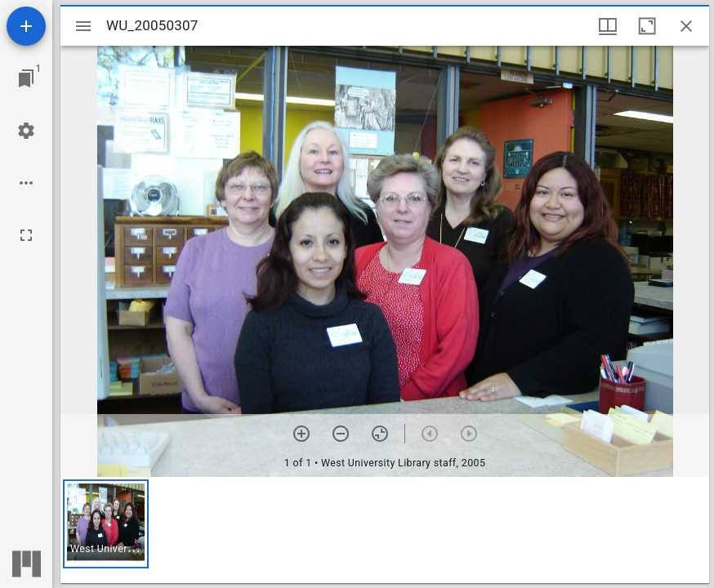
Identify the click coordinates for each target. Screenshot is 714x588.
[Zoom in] (301, 434)
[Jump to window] (26, 78)
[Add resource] (26, 26)
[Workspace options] (26, 183)
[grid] (385, 530)
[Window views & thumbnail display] (608, 26)
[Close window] (686, 26)
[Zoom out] (341, 434)
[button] (106, 524)
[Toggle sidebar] (83, 26)
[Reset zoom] (380, 434)
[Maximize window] (647, 26)
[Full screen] (26, 235)
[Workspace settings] (26, 131)
